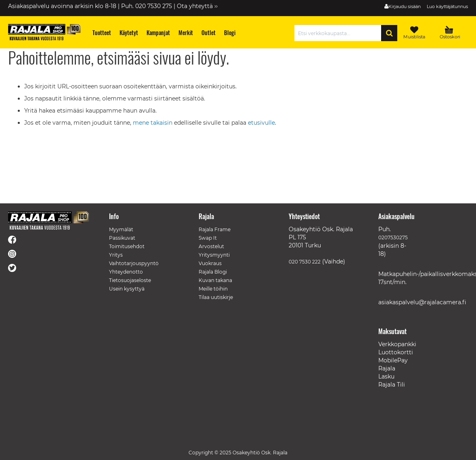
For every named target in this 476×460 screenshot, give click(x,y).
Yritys (116, 255)
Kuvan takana (215, 280)
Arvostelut (211, 246)
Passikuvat (122, 238)
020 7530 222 (305, 262)
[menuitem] (102, 32)
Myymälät (121, 229)
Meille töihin (213, 289)
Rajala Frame (215, 229)
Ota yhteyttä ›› (197, 6)
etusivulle (261, 123)
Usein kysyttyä (127, 289)
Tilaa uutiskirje (216, 297)
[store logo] (44, 32)
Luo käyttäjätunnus (447, 6)
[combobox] (340, 33)
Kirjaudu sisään (405, 6)
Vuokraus (210, 263)
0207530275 (393, 237)
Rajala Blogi (213, 272)
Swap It (208, 238)
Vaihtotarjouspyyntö (134, 263)
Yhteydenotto (126, 272)
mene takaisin (153, 123)
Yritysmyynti (214, 255)
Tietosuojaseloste (130, 280)
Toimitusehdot (127, 246)
